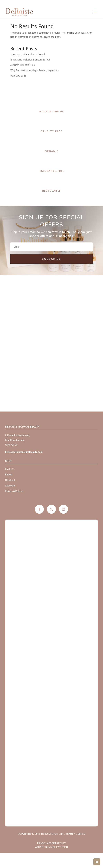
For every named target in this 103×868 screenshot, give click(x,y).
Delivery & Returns (14, 491)
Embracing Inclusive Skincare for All (30, 60)
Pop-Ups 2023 (18, 76)
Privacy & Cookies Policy (51, 843)
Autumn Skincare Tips (23, 65)
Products (10, 469)
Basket (9, 475)
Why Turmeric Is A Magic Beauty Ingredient (35, 70)
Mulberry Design (58, 847)
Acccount (10, 486)
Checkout (10, 480)
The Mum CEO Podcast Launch (28, 54)
